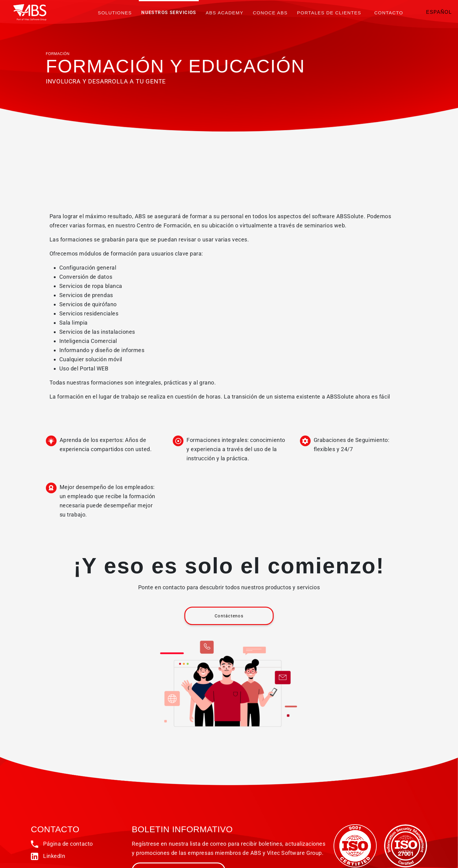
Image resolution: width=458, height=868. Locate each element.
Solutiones (115, 13)
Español (439, 12)
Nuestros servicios (169, 13)
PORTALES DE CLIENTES (329, 13)
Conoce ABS (270, 13)
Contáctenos (229, 616)
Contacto (389, 13)
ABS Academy (225, 13)
